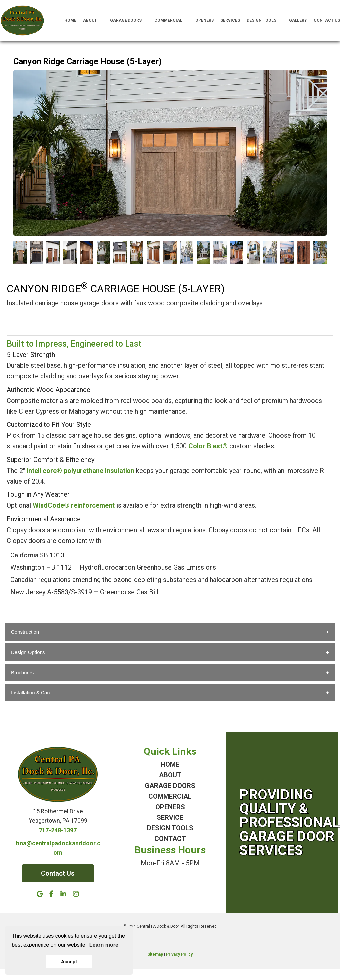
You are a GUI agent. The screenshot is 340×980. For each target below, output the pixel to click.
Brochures (22, 672)
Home (70, 20)
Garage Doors (129, 20)
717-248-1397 (58, 830)
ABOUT (170, 775)
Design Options (28, 652)
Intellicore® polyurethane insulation (81, 471)
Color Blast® (208, 446)
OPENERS (170, 807)
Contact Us (327, 20)
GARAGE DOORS (170, 786)
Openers (205, 20)
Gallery (298, 20)
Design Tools (265, 20)
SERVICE (170, 817)
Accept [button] (69, 962)
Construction (25, 632)
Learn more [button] (104, 945)
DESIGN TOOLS (170, 828)
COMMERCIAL (170, 796)
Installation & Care (31, 693)
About (93, 20)
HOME (170, 764)
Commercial (171, 20)
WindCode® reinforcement (74, 505)
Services (230, 20)
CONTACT (170, 839)
